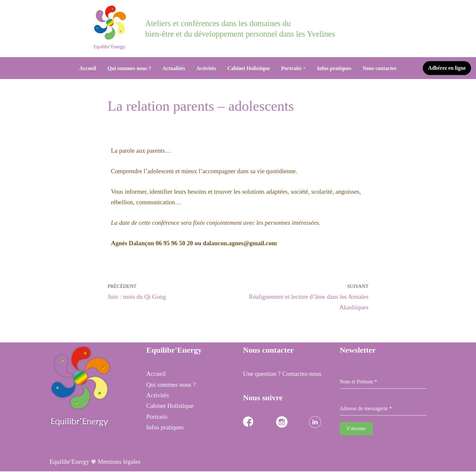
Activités (206, 68)
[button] (305, 68)
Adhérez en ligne (447, 68)
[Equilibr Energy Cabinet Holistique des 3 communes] (112, 27)
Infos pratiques (335, 68)
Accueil (87, 68)
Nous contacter (380, 68)
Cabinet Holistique (249, 68)
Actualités (173, 68)
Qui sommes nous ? (129, 68)
